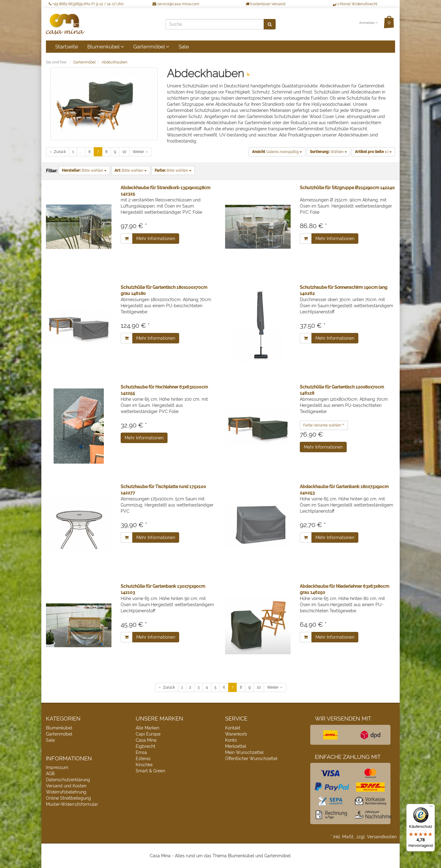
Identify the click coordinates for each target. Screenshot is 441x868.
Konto (231, 740)
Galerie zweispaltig (277, 152)
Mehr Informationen (156, 239)
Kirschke (144, 765)
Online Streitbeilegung (68, 798)
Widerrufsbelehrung (66, 792)
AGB (50, 774)
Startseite (67, 47)
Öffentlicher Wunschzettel (251, 759)
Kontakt (233, 728)
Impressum (57, 767)
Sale (184, 47)
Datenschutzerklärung (68, 780)
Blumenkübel (106, 47)
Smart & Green (150, 771)
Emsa (141, 752)
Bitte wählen (84, 170)
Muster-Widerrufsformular (72, 804)
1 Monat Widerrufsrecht (355, 4)
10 (124, 152)
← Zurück (58, 152)
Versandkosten (382, 837)
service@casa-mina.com (176, 4)
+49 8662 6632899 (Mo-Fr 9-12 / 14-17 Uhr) (86, 4)
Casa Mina (146, 740)
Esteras (143, 759)
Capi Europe (148, 734)
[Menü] (431, 808)
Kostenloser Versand (265, 4)
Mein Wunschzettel (244, 752)
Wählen (328, 152)
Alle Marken (147, 728)
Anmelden (369, 23)
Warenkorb (236, 734)
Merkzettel (236, 746)
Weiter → (141, 152)
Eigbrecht (145, 746)
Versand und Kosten (66, 786)
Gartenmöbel (151, 47)
